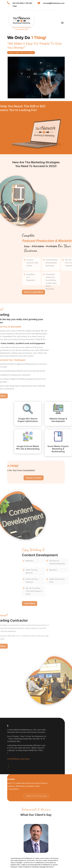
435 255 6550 (18, 3)
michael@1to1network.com (54, 3)
